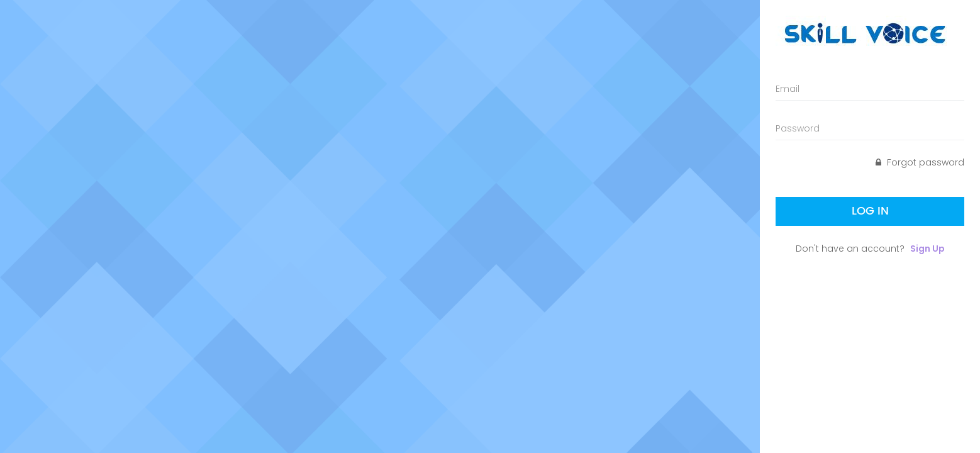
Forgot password (920, 162)
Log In (870, 211)
